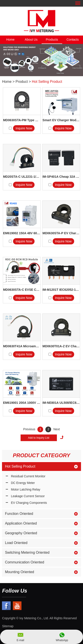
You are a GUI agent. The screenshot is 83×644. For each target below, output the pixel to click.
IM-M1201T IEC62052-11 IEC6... (61, 290)
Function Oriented (19, 514)
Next (57, 429)
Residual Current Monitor (28, 476)
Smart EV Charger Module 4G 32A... (61, 120)
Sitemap (8, 626)
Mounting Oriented (19, 572)
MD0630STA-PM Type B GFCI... (22, 120)
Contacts (73, 40)
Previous (29, 429)
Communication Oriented (24, 562)
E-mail (20, 640)
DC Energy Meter (23, 483)
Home (10, 40)
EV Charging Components (29, 503)
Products (52, 40)
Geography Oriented (21, 533)
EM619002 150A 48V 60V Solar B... (22, 233)
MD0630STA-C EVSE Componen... (22, 290)
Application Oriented (21, 523)
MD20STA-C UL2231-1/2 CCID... (22, 177)
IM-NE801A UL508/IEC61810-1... (61, 403)
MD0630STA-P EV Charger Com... (61, 233)
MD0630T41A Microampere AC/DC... (22, 346)
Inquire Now (24, 128)
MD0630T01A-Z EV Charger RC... (61, 346)
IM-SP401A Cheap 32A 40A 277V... (61, 177)
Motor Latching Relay (25, 489)
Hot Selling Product (47, 82)
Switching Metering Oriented (27, 552)
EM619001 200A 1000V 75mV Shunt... (22, 403)
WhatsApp (62, 640)
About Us (31, 40)
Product (22, 82)
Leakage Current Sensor (28, 496)
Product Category (41, 455)
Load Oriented (16, 543)
